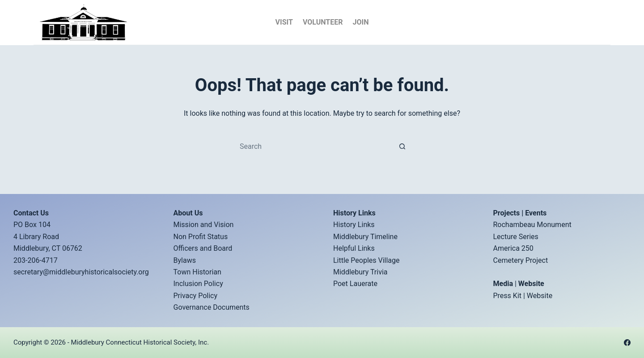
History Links (354, 225)
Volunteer (323, 22)
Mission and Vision (204, 225)
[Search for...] (313, 146)
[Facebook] (627, 343)
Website (540, 296)
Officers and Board (203, 248)
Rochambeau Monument (532, 225)
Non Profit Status (201, 237)
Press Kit (508, 296)
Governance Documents (212, 307)
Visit (284, 22)
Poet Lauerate (355, 284)
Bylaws (185, 260)
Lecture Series (516, 237)
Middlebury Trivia (360, 272)
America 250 (513, 248)
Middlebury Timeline (365, 237)
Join (360, 22)
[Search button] (402, 146)
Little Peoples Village (366, 260)
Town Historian (197, 272)
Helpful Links (354, 248)
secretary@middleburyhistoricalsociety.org (81, 272)
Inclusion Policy (198, 284)
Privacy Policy (196, 296)
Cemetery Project (521, 260)
